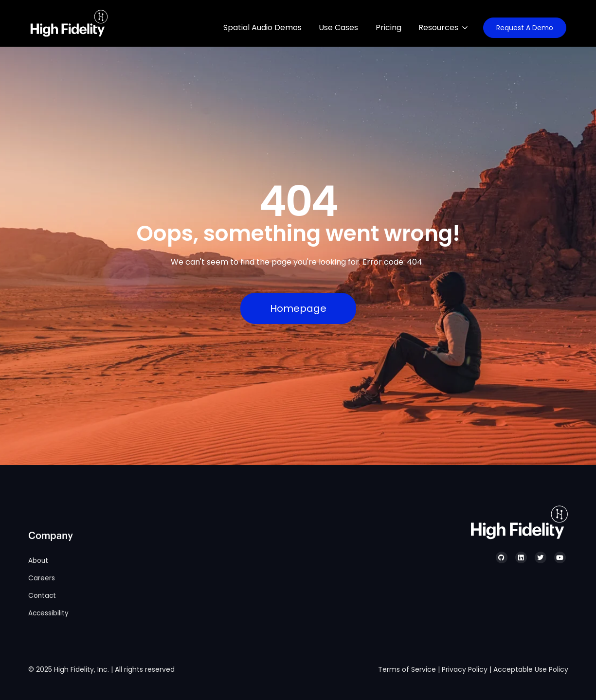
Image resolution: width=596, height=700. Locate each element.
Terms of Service (407, 669)
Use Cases (338, 27)
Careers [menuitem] (42, 578)
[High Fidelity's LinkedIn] (521, 557)
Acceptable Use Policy (531, 669)
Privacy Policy (465, 669)
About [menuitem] (38, 561)
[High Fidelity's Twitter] (541, 557)
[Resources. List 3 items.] (446, 28)
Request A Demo (525, 28)
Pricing (388, 27)
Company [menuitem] (51, 536)
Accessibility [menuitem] (48, 613)
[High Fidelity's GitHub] (502, 557)
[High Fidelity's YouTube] (560, 557)
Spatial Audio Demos (262, 27)
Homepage (298, 308)
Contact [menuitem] (42, 596)
